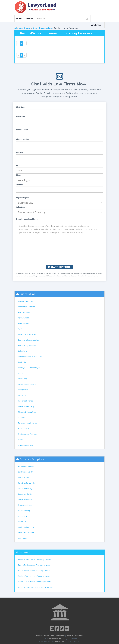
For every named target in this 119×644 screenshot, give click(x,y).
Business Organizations (27, 345)
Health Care (23, 522)
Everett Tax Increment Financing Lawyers (34, 565)
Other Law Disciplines (32, 459)
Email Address (22, 130)
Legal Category (22, 198)
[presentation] (59, 259)
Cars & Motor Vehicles (27, 483)
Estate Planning (24, 511)
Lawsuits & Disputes (26, 533)
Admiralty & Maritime (27, 307)
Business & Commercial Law (29, 340)
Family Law (22, 516)
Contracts (22, 362)
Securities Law (24, 429)
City (18, 165)
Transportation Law (26, 445)
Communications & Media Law (30, 357)
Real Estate (22, 538)
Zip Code (20, 184)
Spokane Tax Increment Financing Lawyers (35, 576)
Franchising (23, 379)
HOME (19, 19)
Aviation (21, 329)
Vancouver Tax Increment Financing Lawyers (36, 587)
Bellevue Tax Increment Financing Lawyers (35, 559)
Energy (21, 373)
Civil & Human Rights (26, 488)
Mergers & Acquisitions (27, 412)
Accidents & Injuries (26, 466)
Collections (22, 351)
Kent (35, 28)
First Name (21, 107)
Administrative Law (26, 301)
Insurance (22, 395)
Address (20, 152)
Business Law (46, 28)
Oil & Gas (22, 417)
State (18, 175)
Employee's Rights (25, 505)
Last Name (21, 117)
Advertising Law (24, 312)
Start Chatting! (59, 267)
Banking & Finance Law (27, 334)
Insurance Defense (25, 401)
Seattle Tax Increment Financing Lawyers (34, 571)
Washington (25, 28)
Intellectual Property (26, 406)
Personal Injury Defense (27, 423)
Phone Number (23, 139)
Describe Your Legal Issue (27, 219)
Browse (30, 19)
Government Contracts (27, 384)
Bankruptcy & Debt (26, 472)
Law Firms (97, 25)
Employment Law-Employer (29, 368)
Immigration (23, 390)
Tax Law (21, 440)
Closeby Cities (24, 552)
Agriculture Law (24, 318)
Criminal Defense (25, 500)
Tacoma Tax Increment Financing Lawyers (34, 582)
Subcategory (21, 207)
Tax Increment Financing (28, 434)
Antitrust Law (23, 323)
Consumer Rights (25, 494)
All (16, 28)
